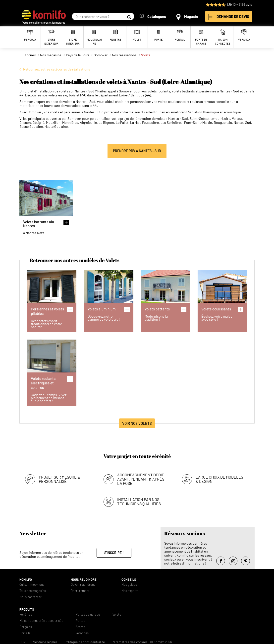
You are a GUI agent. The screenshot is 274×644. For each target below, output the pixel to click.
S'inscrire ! (114, 553)
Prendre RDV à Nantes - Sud (137, 151)
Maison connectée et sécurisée (41, 621)
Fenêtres (26, 614)
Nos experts (130, 591)
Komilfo (26, 580)
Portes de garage (88, 614)
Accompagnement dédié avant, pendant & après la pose (141, 479)
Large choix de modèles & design (219, 479)
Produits (27, 609)
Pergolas (26, 627)
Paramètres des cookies (130, 642)
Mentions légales (45, 642)
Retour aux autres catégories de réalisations (57, 69)
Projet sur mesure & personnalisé (59, 479)
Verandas (82, 633)
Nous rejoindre (84, 580)
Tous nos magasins (33, 591)
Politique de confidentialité (85, 642)
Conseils (129, 580)
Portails (25, 633)
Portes (80, 621)
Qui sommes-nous (32, 585)
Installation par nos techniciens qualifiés (139, 501)
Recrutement (80, 591)
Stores (80, 627)
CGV (23, 642)
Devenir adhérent (83, 585)
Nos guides (129, 585)
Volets (117, 614)
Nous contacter (30, 597)
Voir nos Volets (137, 423)
